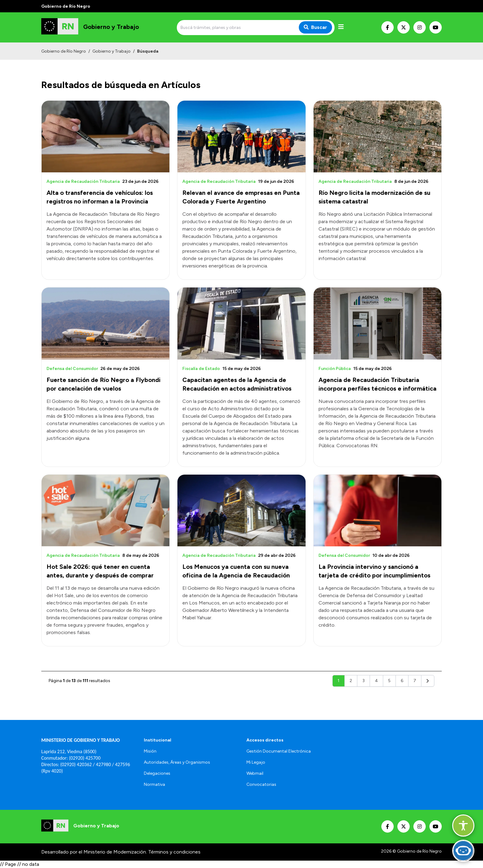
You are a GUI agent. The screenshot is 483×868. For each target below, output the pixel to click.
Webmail (255, 773)
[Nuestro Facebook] (388, 27)
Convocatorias (261, 784)
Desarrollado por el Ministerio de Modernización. (94, 852)
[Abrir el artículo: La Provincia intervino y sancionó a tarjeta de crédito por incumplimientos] (377, 510)
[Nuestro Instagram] (420, 27)
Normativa (154, 784)
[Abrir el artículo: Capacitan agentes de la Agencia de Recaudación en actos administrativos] (241, 323)
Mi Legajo (256, 762)
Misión (150, 751)
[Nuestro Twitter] (404, 27)
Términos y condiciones (174, 852)
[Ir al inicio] (90, 27)
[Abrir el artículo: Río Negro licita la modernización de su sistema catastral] (377, 137)
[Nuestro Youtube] (436, 27)
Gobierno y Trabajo (112, 51)
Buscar (315, 27)
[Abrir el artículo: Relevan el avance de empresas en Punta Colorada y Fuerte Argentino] (241, 137)
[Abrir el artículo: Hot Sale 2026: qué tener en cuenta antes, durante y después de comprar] (106, 510)
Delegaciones (157, 773)
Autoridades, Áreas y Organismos (177, 762)
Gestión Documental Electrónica (279, 751)
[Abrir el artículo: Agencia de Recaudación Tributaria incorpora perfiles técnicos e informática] (377, 323)
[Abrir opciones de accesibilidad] (463, 826)
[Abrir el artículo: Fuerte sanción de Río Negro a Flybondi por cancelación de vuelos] (106, 323)
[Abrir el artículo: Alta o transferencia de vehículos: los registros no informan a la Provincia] (106, 137)
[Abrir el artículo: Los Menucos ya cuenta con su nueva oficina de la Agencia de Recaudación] (241, 510)
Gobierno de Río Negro (64, 51)
